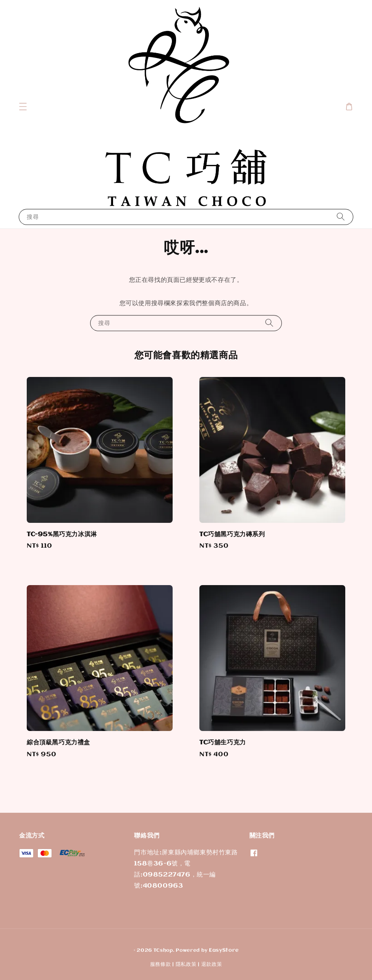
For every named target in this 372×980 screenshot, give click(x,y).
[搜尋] (341, 217)
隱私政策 (186, 964)
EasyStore (224, 950)
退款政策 (212, 964)
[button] (23, 107)
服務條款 (161, 964)
